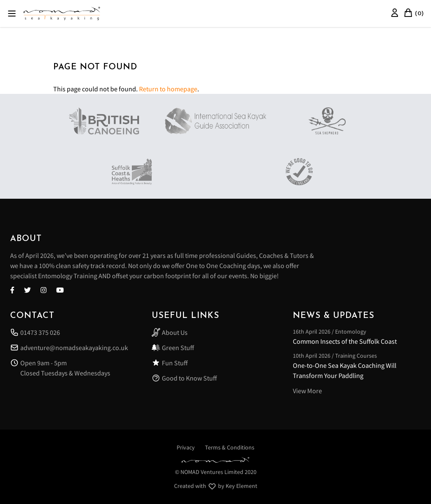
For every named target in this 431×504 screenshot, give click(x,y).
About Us (170, 332)
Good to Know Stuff (184, 378)
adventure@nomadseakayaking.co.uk (69, 348)
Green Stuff (173, 348)
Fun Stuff (170, 363)
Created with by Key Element (216, 486)
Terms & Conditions (230, 447)
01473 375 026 (35, 332)
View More (307, 391)
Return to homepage (168, 89)
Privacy (186, 447)
